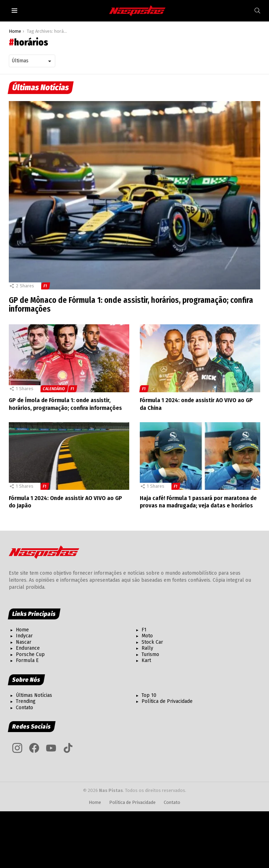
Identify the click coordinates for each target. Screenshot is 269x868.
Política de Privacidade (167, 701)
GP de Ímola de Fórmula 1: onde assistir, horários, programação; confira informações (65, 404)
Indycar (24, 636)
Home (22, 630)
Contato (24, 708)
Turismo (150, 654)
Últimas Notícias (34, 695)
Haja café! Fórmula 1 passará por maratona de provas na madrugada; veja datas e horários (198, 502)
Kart (146, 660)
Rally (147, 648)
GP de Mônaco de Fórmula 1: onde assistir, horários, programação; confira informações (133, 305)
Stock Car (152, 642)
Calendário (54, 389)
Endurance (28, 648)
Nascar (24, 642)
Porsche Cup (30, 654)
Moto (147, 636)
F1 (45, 286)
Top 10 (149, 695)
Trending (26, 701)
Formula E (27, 660)
